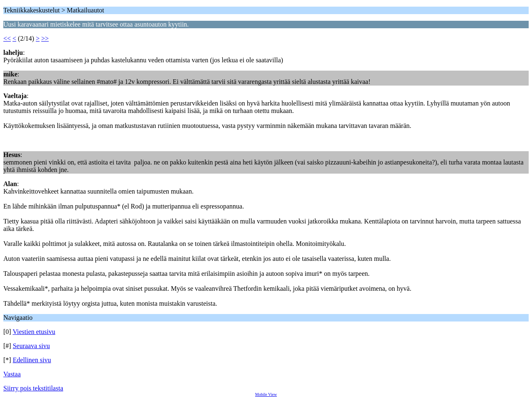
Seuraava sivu (31, 346)
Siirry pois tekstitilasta (33, 388)
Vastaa (12, 374)
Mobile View (266, 394)
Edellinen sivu (32, 360)
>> (45, 38)
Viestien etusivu (34, 332)
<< (7, 38)
